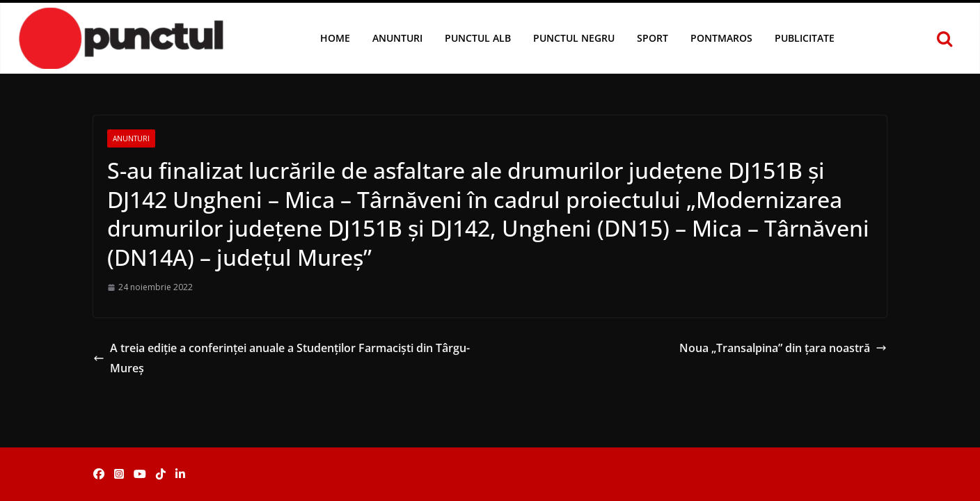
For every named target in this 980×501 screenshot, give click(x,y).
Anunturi (397, 38)
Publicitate (805, 38)
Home (335, 38)
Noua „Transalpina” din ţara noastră (783, 348)
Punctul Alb (478, 38)
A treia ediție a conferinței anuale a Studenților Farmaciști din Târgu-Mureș (282, 358)
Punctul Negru (574, 38)
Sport (653, 38)
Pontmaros (721, 38)
